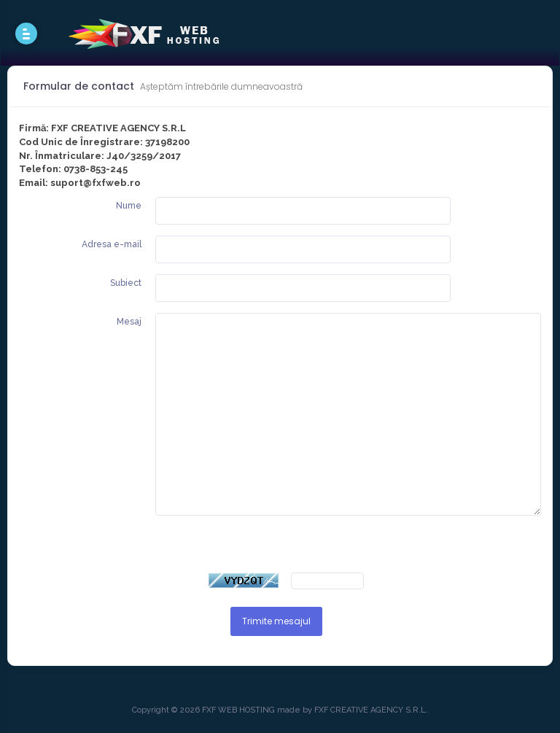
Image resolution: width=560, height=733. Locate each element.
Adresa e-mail (112, 244)
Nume (129, 206)
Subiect (126, 283)
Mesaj (129, 322)
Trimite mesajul (276, 621)
